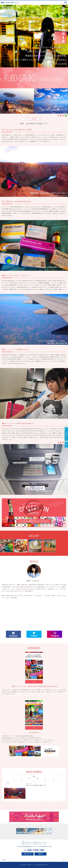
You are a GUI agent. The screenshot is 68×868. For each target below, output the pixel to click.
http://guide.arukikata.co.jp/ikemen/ (26, 589)
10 (37, 778)
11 (45, 778)
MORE (34, 682)
